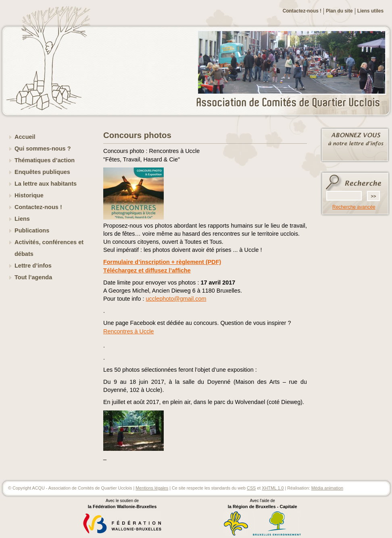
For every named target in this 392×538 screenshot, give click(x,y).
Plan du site (339, 11)
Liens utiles (370, 11)
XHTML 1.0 (273, 488)
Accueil (25, 137)
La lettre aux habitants (46, 184)
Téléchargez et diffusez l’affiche (147, 270)
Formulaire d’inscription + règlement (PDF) (162, 262)
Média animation (327, 488)
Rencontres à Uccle (129, 331)
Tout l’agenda (33, 277)
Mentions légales (152, 488)
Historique (29, 195)
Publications (32, 230)
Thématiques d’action (45, 160)
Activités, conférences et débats (49, 248)
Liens (22, 219)
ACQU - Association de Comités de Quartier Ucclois (293, 103)
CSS (251, 488)
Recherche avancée (354, 207)
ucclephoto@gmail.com (176, 299)
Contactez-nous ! (302, 11)
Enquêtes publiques (42, 172)
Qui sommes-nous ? (43, 149)
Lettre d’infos (33, 266)
